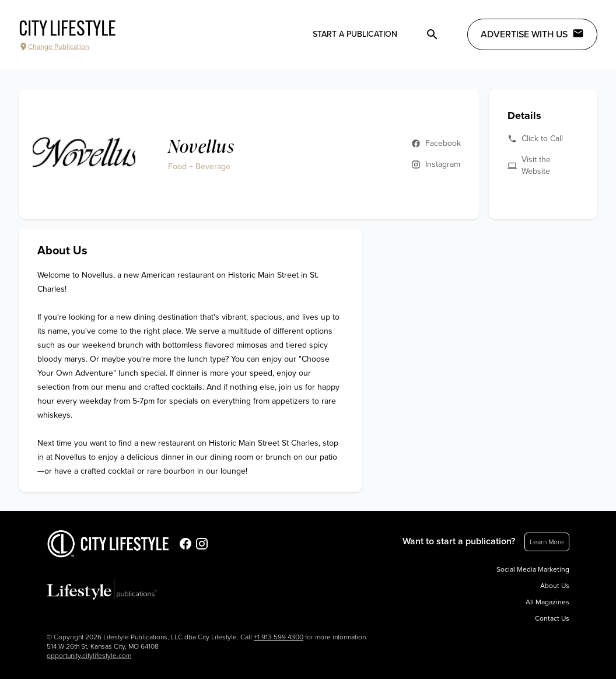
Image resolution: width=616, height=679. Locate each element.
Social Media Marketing (533, 569)
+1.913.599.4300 (279, 637)
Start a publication (355, 34)
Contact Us (552, 618)
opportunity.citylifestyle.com (89, 656)
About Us (555, 586)
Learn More (547, 542)
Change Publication (54, 47)
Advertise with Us (532, 34)
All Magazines (547, 602)
